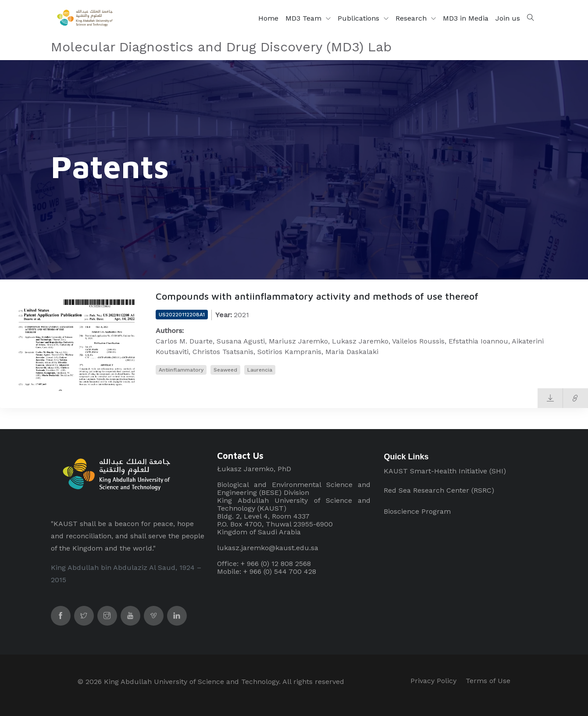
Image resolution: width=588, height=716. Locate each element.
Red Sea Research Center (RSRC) (439, 490)
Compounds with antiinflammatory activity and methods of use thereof (317, 296)
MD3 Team (305, 18)
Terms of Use (488, 681)
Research (412, 18)
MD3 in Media (466, 18)
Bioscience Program (417, 511)
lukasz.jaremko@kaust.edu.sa (268, 548)
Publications (360, 18)
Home (268, 18)
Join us (508, 18)
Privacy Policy (433, 681)
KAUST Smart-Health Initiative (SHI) (445, 471)
